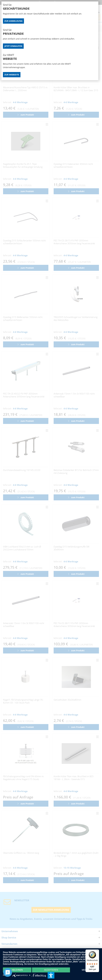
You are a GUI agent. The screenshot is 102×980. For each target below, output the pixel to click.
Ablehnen (17, 970)
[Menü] (97, 951)
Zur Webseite (12, 75)
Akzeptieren (51, 970)
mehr (85, 970)
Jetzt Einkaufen (13, 46)
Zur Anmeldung (13, 21)
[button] (51, 975)
